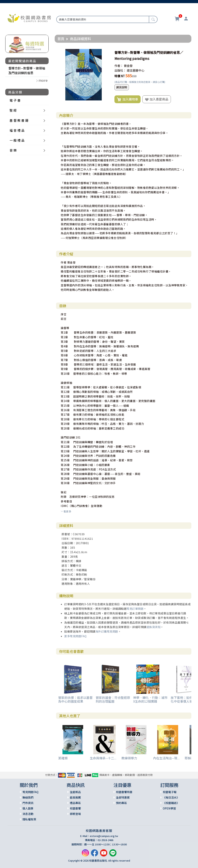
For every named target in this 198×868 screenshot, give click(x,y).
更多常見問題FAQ (75, 636)
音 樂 (13, 150)
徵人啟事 (28, 808)
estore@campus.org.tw (104, 836)
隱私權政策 (29, 819)
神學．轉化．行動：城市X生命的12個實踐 (150, 699)
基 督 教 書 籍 (19, 120)
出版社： (120, 70)
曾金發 (128, 66)
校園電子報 (170, 792)
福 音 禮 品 (17, 130)
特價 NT (120, 76)
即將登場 (75, 814)
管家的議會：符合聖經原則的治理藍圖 (113, 699)
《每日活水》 (171, 797)
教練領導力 (129, 758)
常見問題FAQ (30, 792)
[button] (106, 52)
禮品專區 (75, 803)
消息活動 (28, 814)
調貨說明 (122, 87)
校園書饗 (75, 808)
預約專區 (121, 803)
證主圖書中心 (136, 70)
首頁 (61, 39)
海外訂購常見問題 (107, 631)
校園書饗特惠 (124, 792)
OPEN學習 (169, 808)
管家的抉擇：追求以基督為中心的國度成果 (75, 699)
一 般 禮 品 (17, 140)
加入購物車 (128, 99)
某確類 (63, 758)
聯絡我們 (28, 797)
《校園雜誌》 (171, 803)
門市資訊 (28, 803)
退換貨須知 (154, 627)
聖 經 (13, 110)
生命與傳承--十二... (103, 758)
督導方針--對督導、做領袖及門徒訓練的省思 (27, 70)
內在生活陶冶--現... (166, 758)
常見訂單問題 (135, 609)
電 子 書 (15, 100)
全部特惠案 (123, 797)
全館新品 (75, 792)
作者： (119, 66)
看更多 (66, 511)
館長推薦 (75, 797)
